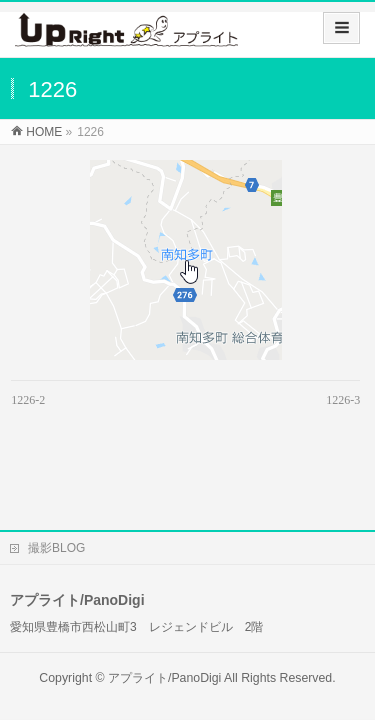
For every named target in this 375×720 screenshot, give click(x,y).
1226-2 (28, 400)
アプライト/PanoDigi (164, 627)
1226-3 (343, 400)
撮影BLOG (56, 497)
